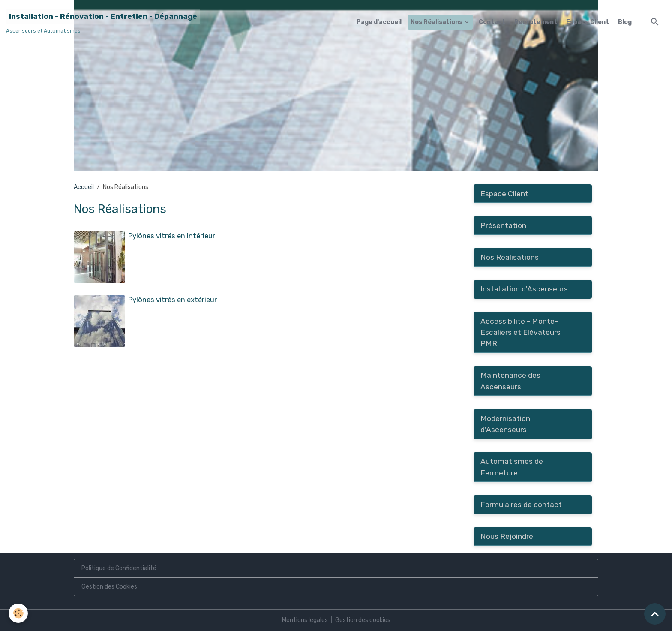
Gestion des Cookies (109, 587)
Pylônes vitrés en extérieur (172, 300)
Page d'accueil (379, 22)
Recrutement (536, 22)
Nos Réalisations (437, 22)
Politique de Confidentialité (119, 568)
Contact (492, 22)
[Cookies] (18, 613)
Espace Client (588, 22)
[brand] (103, 22)
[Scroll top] (655, 614)
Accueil (84, 187)
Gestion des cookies (363, 620)
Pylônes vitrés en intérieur (172, 236)
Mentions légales (305, 620)
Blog (625, 22)
